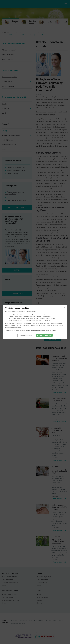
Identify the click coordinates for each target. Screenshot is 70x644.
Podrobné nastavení (26, 335)
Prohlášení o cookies (49, 330)
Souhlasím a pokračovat (44, 335)
